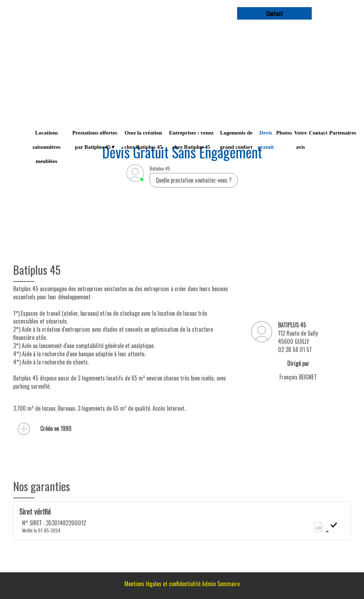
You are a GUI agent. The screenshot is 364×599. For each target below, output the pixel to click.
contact (274, 14)
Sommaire (228, 584)
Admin (209, 584)
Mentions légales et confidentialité (162, 584)
